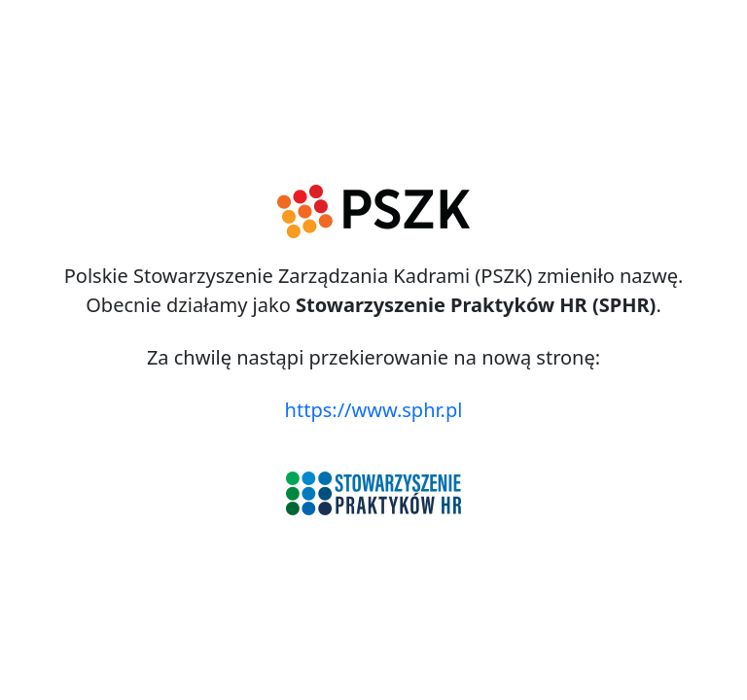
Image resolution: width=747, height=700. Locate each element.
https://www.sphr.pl (374, 410)
